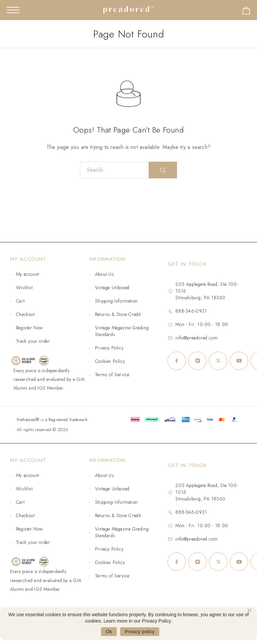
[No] (249, 609)
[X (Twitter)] (218, 361)
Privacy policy (140, 632)
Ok (109, 632)
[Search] (163, 170)
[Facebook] (177, 361)
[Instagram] (197, 361)
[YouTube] (239, 361)
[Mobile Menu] (13, 10)
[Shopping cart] (246, 12)
